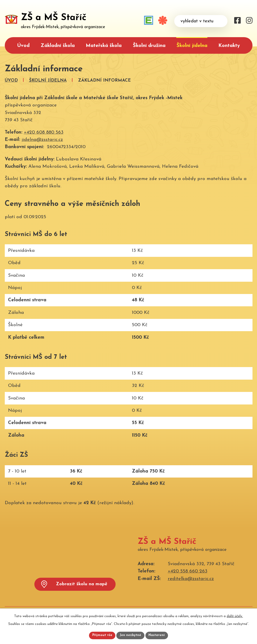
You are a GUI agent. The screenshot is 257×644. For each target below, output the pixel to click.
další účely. (235, 615)
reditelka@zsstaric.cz (191, 579)
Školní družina (149, 46)
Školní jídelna (192, 46)
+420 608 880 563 (44, 132)
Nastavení (158, 635)
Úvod (23, 46)
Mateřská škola (104, 46)
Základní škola (58, 46)
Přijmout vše (101, 635)
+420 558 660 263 (188, 571)
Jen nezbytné (131, 635)
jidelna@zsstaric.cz (42, 140)
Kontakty (229, 46)
